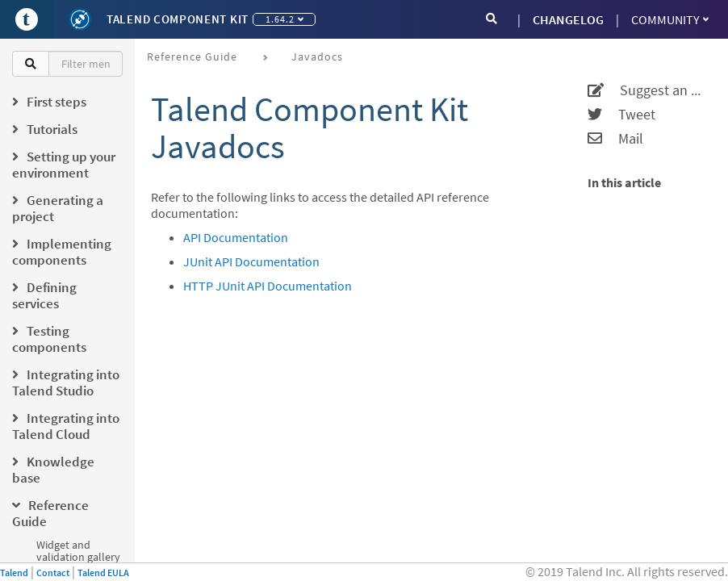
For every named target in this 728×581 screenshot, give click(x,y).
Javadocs (317, 56)
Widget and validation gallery (78, 551)
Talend (14, 573)
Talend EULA (103, 573)
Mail (615, 139)
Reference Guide (192, 56)
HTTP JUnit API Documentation (268, 286)
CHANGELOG (568, 19)
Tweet (621, 115)
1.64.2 (285, 19)
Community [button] (670, 19)
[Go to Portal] (27, 19)
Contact (53, 573)
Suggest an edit (648, 90)
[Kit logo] (80, 19)
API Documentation (236, 237)
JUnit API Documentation (251, 261)
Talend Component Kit (178, 19)
